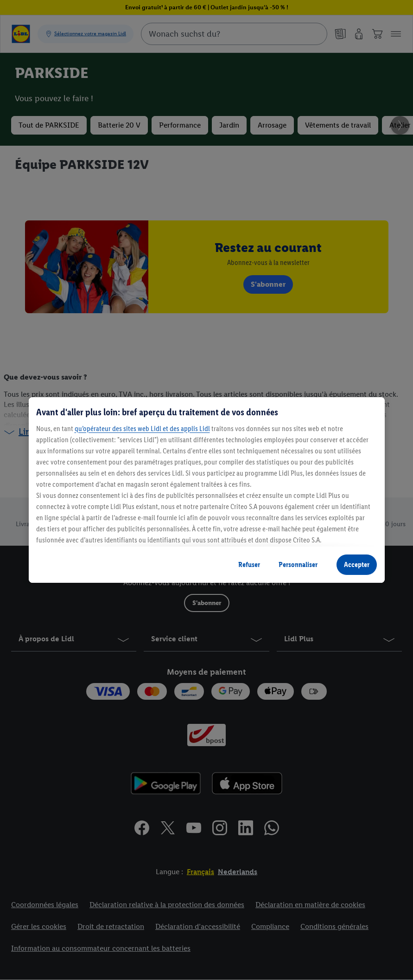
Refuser (249, 564)
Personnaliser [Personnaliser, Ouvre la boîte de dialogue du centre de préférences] (298, 564)
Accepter (357, 564)
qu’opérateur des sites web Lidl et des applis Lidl (142, 429)
